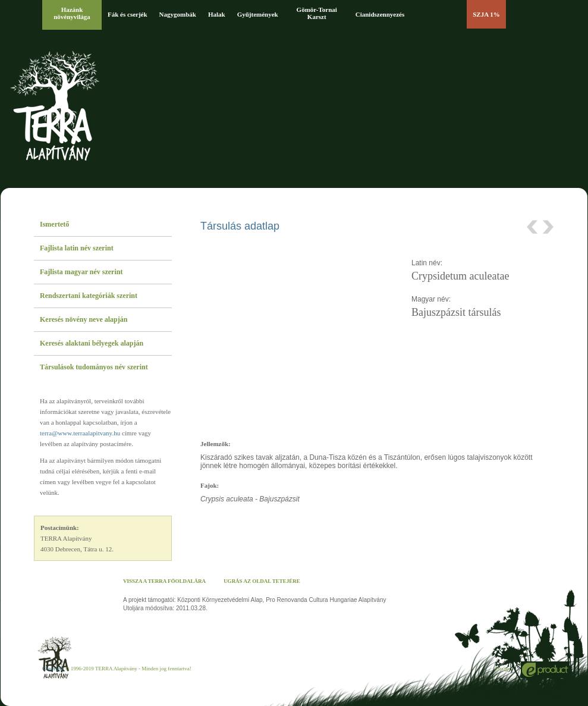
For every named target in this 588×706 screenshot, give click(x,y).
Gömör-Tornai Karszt (317, 13)
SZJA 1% (486, 14)
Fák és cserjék (128, 14)
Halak (217, 14)
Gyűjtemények (258, 14)
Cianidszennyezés (380, 14)
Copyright (53, 669)
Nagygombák (178, 14)
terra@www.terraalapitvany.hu (80, 433)
